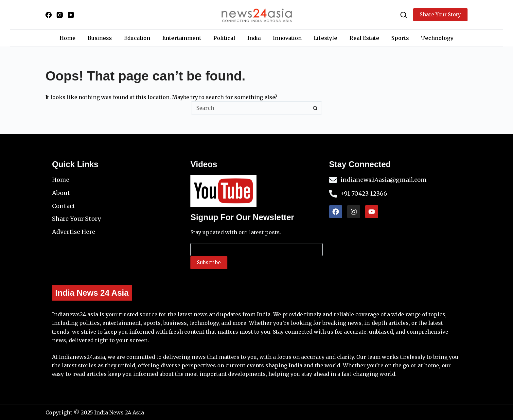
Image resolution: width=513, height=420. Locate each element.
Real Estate (364, 38)
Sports (400, 38)
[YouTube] (71, 15)
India (254, 38)
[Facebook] (49, 15)
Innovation (287, 38)
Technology (437, 38)
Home (68, 38)
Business (100, 38)
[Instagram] (60, 15)
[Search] (404, 15)
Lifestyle (326, 38)
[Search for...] (250, 108)
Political (224, 38)
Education (137, 38)
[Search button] (315, 108)
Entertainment (182, 38)
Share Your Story (440, 15)
